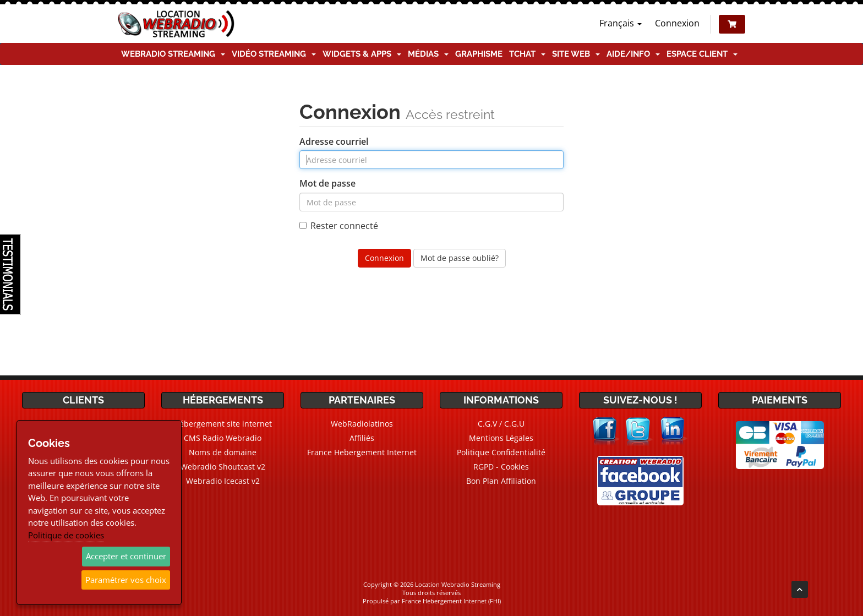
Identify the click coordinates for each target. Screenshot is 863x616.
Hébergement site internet (223, 424)
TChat (527, 54)
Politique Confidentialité (501, 452)
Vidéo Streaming (274, 54)
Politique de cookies (66, 535)
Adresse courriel (334, 141)
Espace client (702, 54)
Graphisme (479, 54)
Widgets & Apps (362, 54)
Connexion (677, 23)
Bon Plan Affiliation (501, 481)
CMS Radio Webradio (223, 438)
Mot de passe (327, 183)
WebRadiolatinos (362, 424)
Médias (428, 54)
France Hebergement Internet (362, 452)
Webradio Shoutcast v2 (223, 467)
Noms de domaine (223, 452)
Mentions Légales (501, 438)
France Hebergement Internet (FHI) (451, 601)
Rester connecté (339, 226)
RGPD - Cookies (501, 467)
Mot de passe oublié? (460, 258)
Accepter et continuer (126, 556)
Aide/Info (633, 54)
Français (621, 23)
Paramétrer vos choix (126, 580)
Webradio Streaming (173, 54)
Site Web (576, 54)
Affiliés (362, 438)
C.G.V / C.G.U (501, 424)
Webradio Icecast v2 (223, 481)
